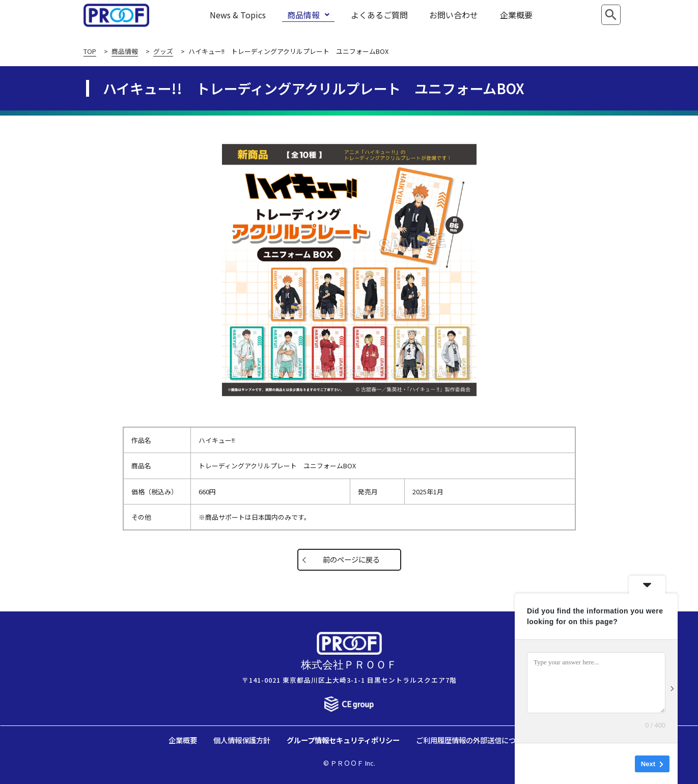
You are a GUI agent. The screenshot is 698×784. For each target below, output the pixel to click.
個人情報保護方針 (242, 740)
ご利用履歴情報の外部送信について (473, 740)
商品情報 (308, 15)
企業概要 (516, 15)
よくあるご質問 (379, 15)
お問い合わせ (454, 15)
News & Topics (238, 15)
